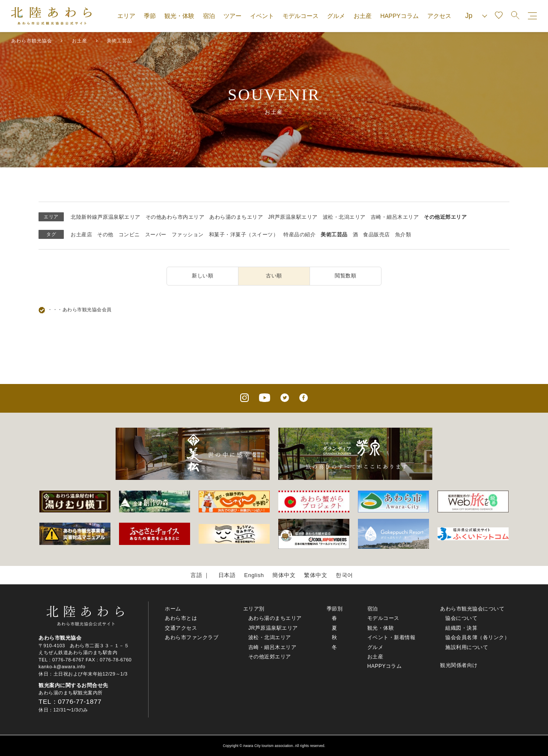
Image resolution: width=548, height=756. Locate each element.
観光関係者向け (459, 665)
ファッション (188, 235)
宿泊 (209, 16)
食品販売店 (377, 235)
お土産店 (81, 235)
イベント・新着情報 (392, 637)
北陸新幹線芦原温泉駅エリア (106, 217)
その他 (105, 235)
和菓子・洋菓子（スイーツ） (244, 235)
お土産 (363, 16)
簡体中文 (284, 575)
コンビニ (129, 235)
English (254, 575)
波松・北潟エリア (344, 217)
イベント (262, 16)
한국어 (344, 575)
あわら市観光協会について (472, 609)
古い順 (274, 276)
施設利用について (467, 647)
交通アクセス (181, 628)
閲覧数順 (345, 276)
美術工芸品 (334, 235)
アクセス (439, 16)
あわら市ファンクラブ (192, 637)
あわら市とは (181, 618)
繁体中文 (316, 575)
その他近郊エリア (445, 217)
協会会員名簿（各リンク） (477, 637)
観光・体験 (179, 16)
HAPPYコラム (399, 16)
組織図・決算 (461, 628)
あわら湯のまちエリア (236, 217)
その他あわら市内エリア (175, 217)
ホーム (173, 609)
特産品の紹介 (299, 235)
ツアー (232, 16)
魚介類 (403, 235)
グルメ (336, 16)
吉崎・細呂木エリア (395, 217)
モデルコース (301, 16)
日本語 (227, 575)
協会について (461, 618)
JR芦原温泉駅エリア (293, 217)
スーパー (156, 235)
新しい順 (203, 276)
